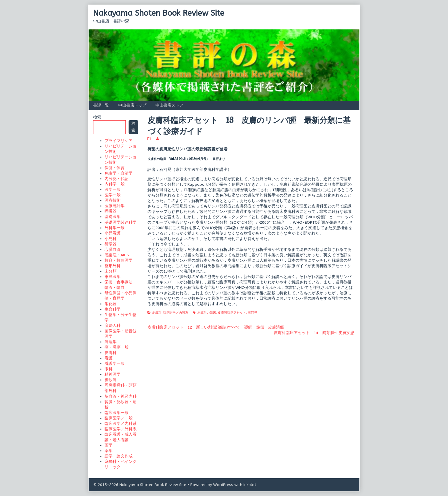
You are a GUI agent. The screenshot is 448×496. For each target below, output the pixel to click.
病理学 (111, 342)
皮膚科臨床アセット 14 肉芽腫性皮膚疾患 (314, 333)
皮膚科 (157, 313)
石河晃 (252, 313)
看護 (109, 358)
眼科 (109, 369)
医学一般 (113, 190)
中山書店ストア (169, 105)
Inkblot (250, 485)
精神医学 (113, 374)
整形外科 (113, 266)
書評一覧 (101, 105)
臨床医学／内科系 (176, 313)
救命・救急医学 (119, 260)
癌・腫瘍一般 (117, 347)
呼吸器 (111, 211)
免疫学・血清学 (119, 173)
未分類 (111, 271)
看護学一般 (115, 364)
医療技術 (113, 200)
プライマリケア (119, 141)
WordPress (223, 485)
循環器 (111, 244)
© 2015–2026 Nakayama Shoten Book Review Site (140, 485)
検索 (97, 117)
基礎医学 (113, 217)
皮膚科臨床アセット (232, 313)
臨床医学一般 (117, 413)
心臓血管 (113, 250)
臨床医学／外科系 (121, 429)
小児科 (111, 239)
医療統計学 (115, 206)
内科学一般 (115, 184)
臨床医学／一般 (119, 418)
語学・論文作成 (119, 456)
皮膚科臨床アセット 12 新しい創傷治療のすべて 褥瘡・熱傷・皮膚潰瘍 (216, 327)
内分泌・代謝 (117, 179)
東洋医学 (113, 277)
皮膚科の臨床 (207, 313)
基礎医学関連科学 (121, 222)
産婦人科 (113, 326)
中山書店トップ (132, 105)
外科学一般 (115, 228)
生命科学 (113, 309)
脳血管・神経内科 (121, 396)
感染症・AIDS (117, 255)
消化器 (111, 304)
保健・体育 (115, 168)
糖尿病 (111, 380)
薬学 (109, 445)
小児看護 (113, 233)
